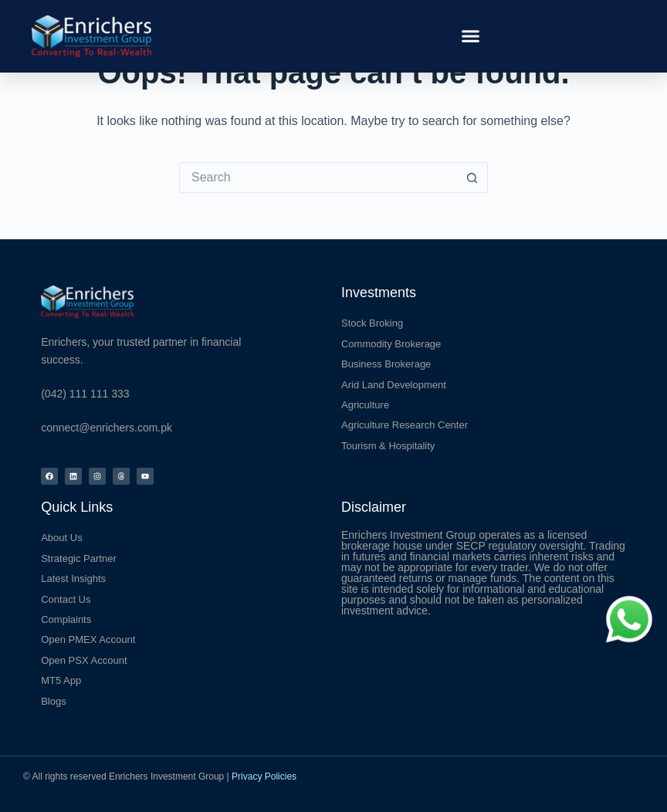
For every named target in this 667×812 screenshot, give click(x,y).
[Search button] (472, 178)
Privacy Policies (264, 776)
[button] (471, 36)
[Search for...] (318, 178)
